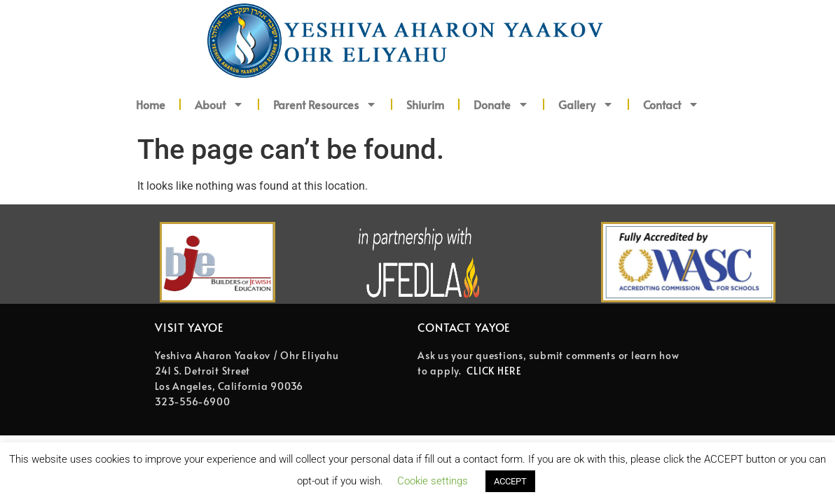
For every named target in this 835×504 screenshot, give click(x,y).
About (219, 104)
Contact (671, 104)
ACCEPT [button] (510, 481)
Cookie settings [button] (433, 481)
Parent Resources (325, 104)
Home (151, 104)
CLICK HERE (494, 371)
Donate (501, 104)
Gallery (586, 104)
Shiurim (425, 104)
